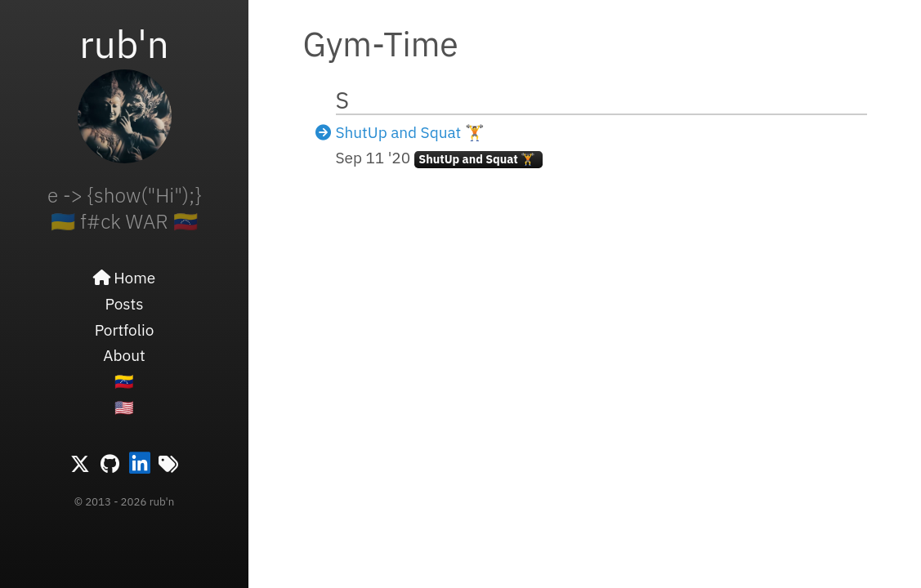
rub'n (124, 43)
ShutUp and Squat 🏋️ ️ (412, 132)
